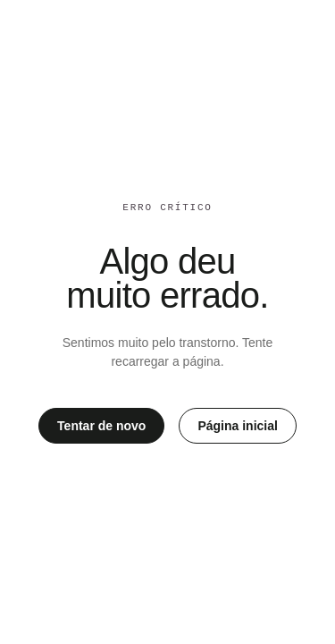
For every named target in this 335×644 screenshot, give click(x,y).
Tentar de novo (101, 426)
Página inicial (237, 426)
